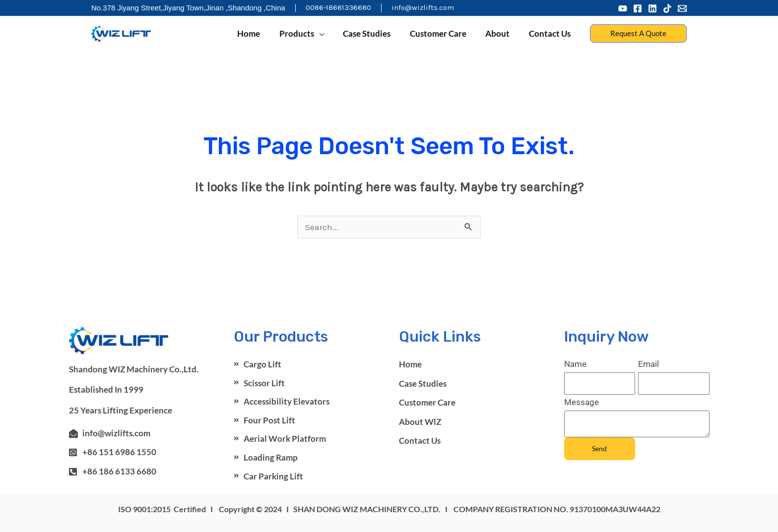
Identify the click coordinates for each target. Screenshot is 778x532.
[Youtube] (623, 8)
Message (582, 402)
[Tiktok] (667, 8)
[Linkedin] (652, 8)
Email (648, 364)
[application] (329, 34)
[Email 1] (682, 8)
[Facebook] (638, 8)
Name (575, 364)
